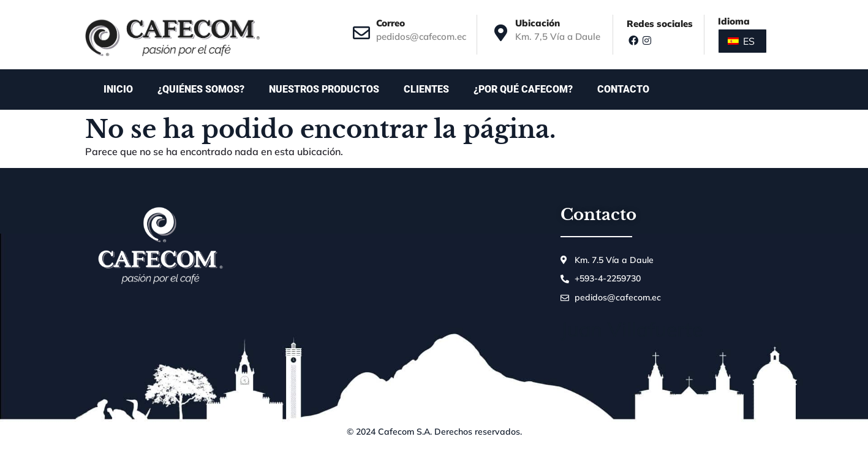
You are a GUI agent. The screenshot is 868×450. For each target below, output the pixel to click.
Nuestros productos (324, 89)
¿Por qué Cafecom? (523, 89)
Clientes (426, 89)
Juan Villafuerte (632, 329)
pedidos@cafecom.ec (421, 36)
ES (741, 41)
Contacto (626, 90)
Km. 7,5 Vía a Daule (558, 36)
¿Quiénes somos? (201, 89)
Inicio (118, 89)
